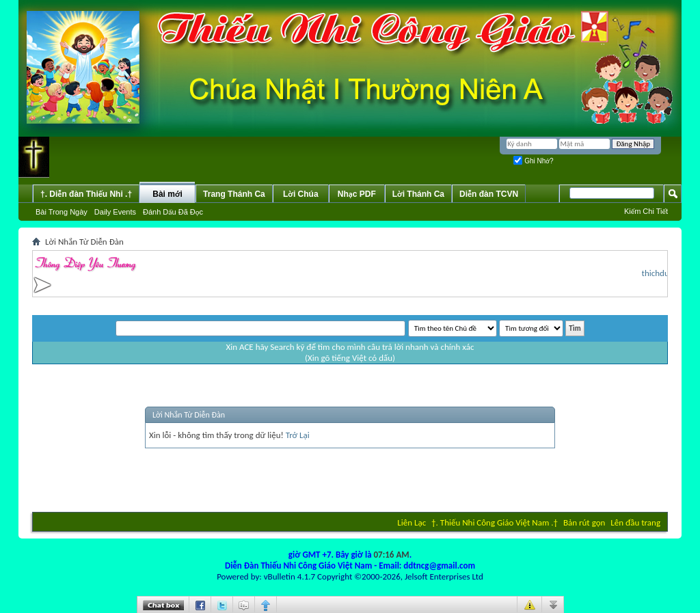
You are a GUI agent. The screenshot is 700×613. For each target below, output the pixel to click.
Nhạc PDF (357, 194)
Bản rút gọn (584, 522)
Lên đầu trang (635, 522)
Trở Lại (298, 435)
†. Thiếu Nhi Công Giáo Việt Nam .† (495, 522)
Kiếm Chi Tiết (646, 211)
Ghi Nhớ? (533, 161)
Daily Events (115, 212)
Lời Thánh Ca (418, 194)
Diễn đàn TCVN (489, 194)
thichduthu (664, 273)
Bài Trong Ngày (62, 212)
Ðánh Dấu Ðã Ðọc (173, 212)
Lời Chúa (301, 194)
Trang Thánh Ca (234, 194)
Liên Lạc (412, 522)
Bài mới (167, 194)
